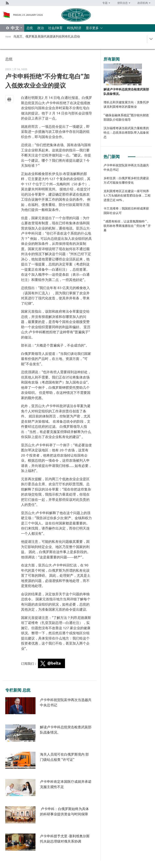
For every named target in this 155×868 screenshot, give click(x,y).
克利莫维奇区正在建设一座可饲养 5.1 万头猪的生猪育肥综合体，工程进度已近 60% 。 (127, 196)
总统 (30, 28)
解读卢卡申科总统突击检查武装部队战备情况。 (126, 92)
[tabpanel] (128, 200)
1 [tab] (132, 155)
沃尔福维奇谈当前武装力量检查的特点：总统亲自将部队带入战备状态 (126, 133)
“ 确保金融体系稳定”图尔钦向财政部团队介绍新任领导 (126, 117)
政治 (41, 28)
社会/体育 (55, 28)
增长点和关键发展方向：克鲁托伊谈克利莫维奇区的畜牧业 (126, 104)
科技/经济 (74, 28)
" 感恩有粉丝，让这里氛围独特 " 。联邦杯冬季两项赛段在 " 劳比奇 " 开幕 (127, 226)
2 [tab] (140, 155)
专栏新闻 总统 (18, 690)
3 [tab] (148, 155)
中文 (15, 28)
